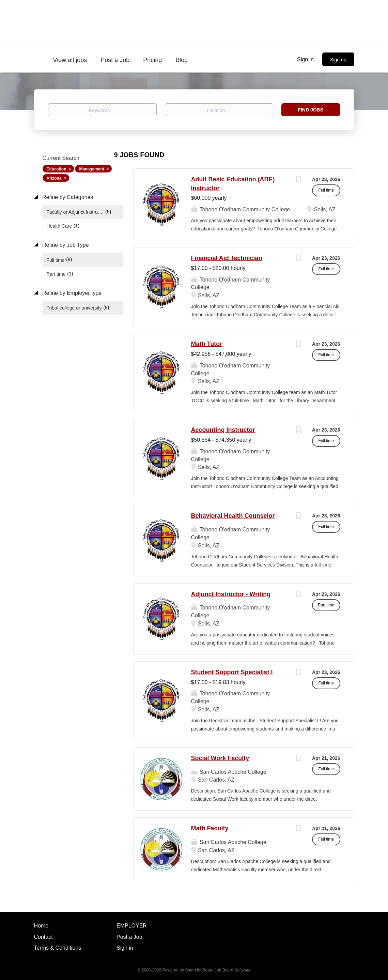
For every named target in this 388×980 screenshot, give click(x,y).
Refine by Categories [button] (67, 197)
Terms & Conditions (58, 948)
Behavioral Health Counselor (233, 516)
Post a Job (129, 937)
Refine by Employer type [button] (71, 293)
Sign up (338, 60)
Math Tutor (207, 344)
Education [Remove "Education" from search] (57, 169)
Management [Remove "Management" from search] (91, 169)
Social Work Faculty (220, 758)
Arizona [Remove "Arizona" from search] (54, 178)
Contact (43, 937)
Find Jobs (311, 110)
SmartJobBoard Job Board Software (218, 970)
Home (41, 926)
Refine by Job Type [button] (65, 245)
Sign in (305, 59)
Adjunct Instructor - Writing (231, 594)
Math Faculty (210, 828)
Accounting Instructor (223, 430)
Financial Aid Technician (227, 258)
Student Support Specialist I (232, 672)
